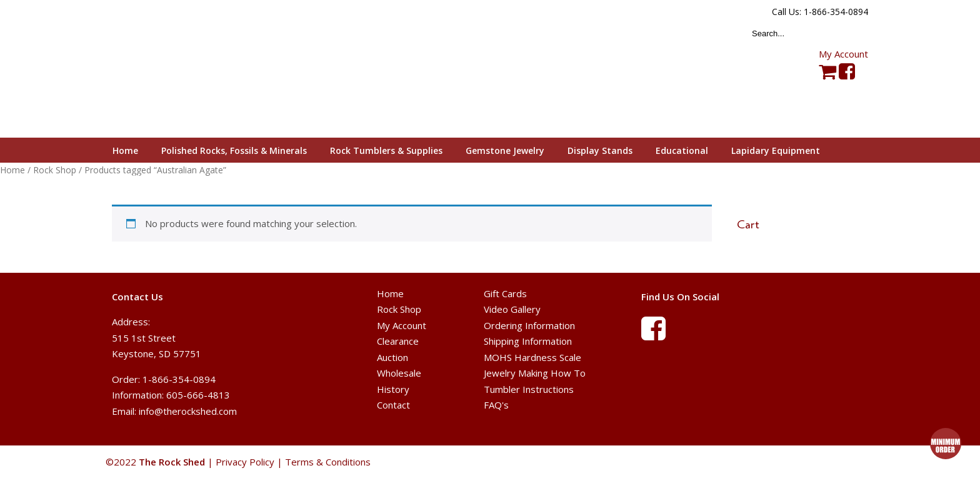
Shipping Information (528, 341)
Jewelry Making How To (535, 373)
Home (12, 170)
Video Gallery (512, 309)
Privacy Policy (245, 462)
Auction (392, 357)
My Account (843, 54)
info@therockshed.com (188, 411)
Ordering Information (529, 325)
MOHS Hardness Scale (532, 357)
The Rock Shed (186, 69)
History (393, 389)
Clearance (398, 341)
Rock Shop (55, 170)
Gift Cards (505, 293)
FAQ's (496, 405)
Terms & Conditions (328, 462)
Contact (393, 405)
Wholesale (399, 373)
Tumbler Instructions (529, 389)
